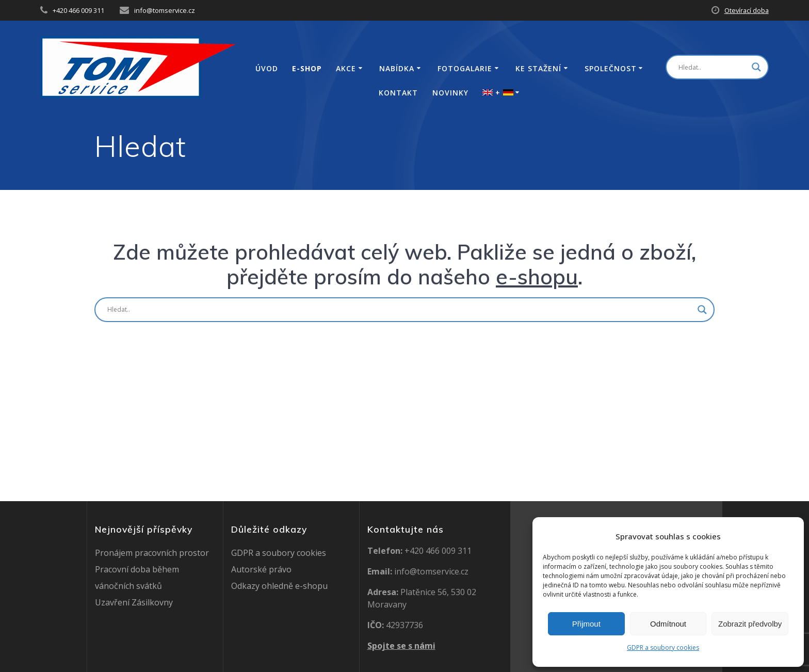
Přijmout (586, 624)
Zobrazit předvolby (750, 624)
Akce (346, 69)
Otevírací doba (747, 10)
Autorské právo (261, 569)
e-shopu (537, 277)
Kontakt (398, 93)
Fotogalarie (465, 69)
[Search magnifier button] (756, 67)
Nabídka (397, 69)
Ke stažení (538, 69)
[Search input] (713, 67)
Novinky (450, 93)
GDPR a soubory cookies (663, 647)
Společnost (611, 69)
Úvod (267, 69)
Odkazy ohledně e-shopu (279, 586)
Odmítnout (668, 624)
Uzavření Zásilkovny (134, 602)
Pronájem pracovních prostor (152, 553)
